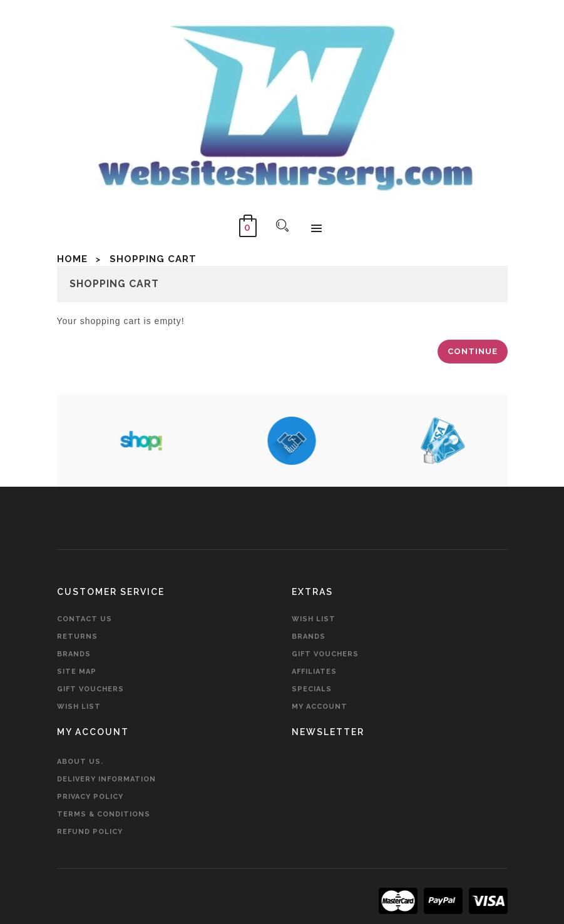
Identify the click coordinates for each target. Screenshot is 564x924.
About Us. (80, 762)
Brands (74, 654)
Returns (77, 637)
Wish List (79, 707)
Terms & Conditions (104, 814)
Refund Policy (90, 832)
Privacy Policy (90, 797)
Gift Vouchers (90, 689)
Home (72, 259)
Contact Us (85, 619)
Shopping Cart (153, 259)
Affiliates (314, 672)
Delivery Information (106, 779)
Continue (473, 351)
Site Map (77, 672)
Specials (312, 689)
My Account (320, 707)
